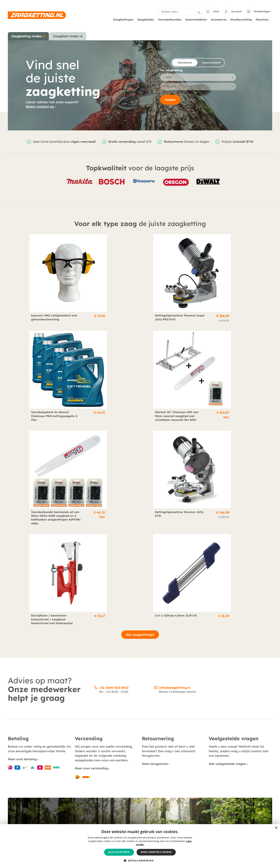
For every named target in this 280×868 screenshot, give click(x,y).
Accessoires (220, 19)
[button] (140, 861)
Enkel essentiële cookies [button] (156, 852)
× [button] (276, 828)
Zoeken (170, 101)
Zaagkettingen (124, 19)
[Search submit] (199, 11)
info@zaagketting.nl (175, 463)
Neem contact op (40, 106)
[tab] (28, 36)
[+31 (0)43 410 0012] (96, 462)
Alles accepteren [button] (119, 852)
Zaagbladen (147, 19)
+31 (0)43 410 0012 (114, 463)
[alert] (140, 846)
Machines (263, 19)
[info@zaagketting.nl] (156, 462)
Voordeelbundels (171, 19)
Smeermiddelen (197, 19)
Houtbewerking (242, 19)
